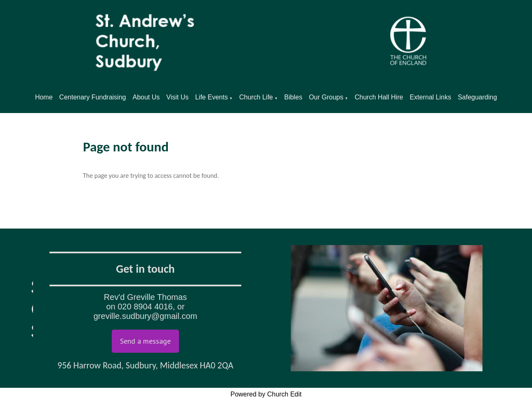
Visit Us (177, 97)
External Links (430, 97)
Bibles (293, 97)
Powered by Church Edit (266, 394)
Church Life (256, 97)
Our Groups (326, 97)
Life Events (211, 97)
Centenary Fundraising (93, 97)
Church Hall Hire (379, 97)
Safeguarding (477, 97)
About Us (146, 97)
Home (44, 97)
